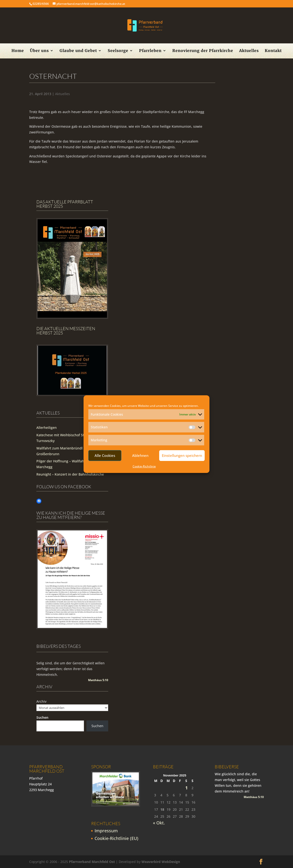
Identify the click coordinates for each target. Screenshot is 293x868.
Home (18, 51)
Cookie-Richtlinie (144, 466)
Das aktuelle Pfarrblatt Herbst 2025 (65, 204)
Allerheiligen (47, 428)
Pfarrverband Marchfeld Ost (92, 862)
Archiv (41, 701)
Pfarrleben (150, 51)
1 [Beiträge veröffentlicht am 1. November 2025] (186, 788)
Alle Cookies (105, 455)
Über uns (39, 51)
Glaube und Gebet (78, 51)
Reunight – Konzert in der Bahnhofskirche (70, 474)
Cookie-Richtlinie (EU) (116, 838)
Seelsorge (118, 51)
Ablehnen (140, 455)
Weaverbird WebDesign (161, 862)
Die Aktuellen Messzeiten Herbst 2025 (66, 331)
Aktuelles (249, 51)
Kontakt (273, 51)
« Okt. (159, 823)
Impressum (106, 831)
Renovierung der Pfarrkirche (203, 51)
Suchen (42, 717)
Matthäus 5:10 (98, 680)
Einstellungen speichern (182, 455)
